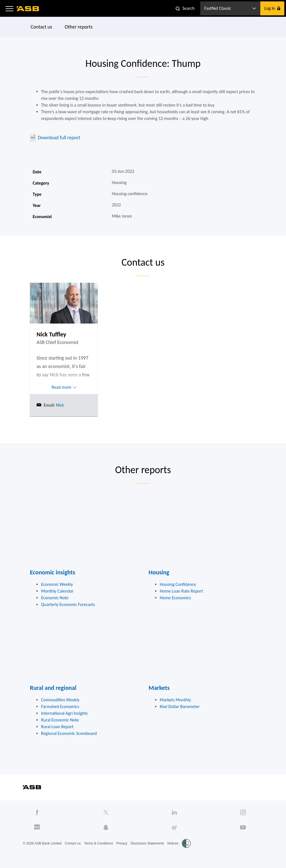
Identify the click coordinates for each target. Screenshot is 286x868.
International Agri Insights (64, 713)
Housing (159, 572)
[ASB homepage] (28, 9)
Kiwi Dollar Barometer (180, 707)
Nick (59, 405)
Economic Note (55, 598)
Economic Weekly (57, 584)
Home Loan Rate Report (181, 591)
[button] (9, 8)
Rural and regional (53, 688)
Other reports (79, 27)
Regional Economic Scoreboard (69, 733)
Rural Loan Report (57, 727)
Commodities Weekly (60, 700)
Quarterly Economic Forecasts (68, 604)
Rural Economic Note (60, 720)
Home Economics (175, 598)
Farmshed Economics (60, 707)
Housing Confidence (178, 584)
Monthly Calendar (57, 591)
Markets (159, 688)
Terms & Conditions (99, 843)
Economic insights (53, 572)
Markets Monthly (175, 700)
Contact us (41, 27)
